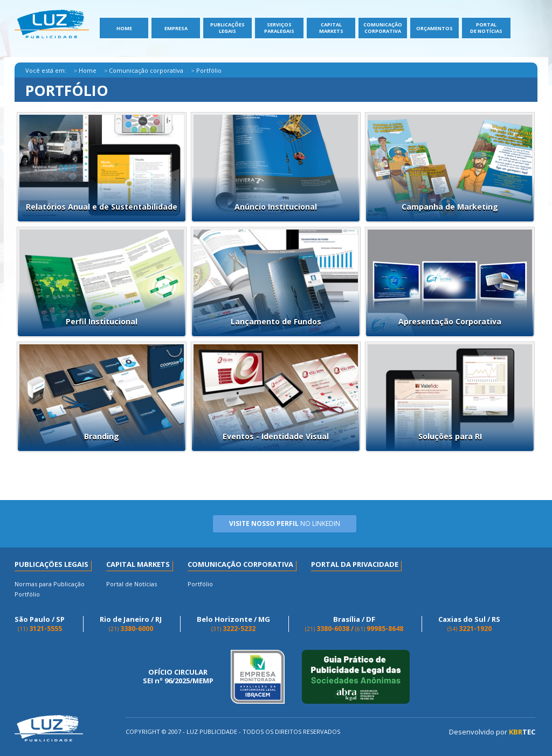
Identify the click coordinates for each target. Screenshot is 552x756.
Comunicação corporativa (146, 70)
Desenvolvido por (492, 732)
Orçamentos (434, 28)
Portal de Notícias (486, 28)
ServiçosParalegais (279, 28)
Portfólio (27, 594)
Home (124, 28)
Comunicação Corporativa (383, 28)
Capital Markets (331, 28)
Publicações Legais (227, 28)
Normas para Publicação (50, 584)
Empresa (176, 28)
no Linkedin (285, 523)
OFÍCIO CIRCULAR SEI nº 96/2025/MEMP (178, 677)
